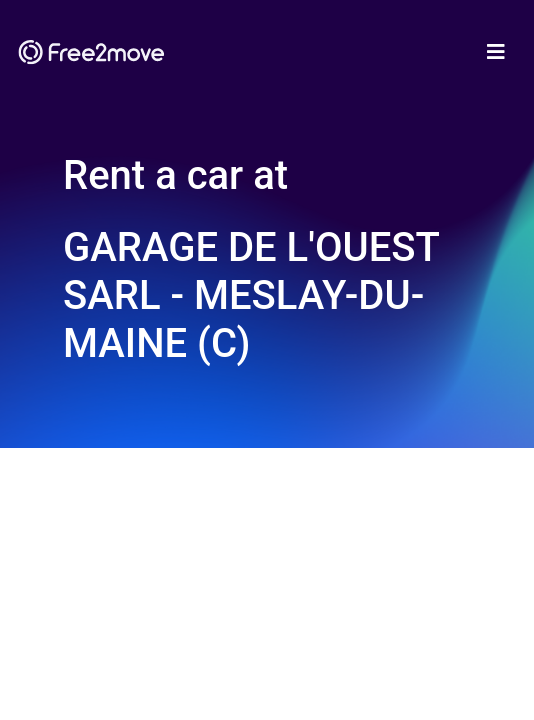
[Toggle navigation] (496, 52)
